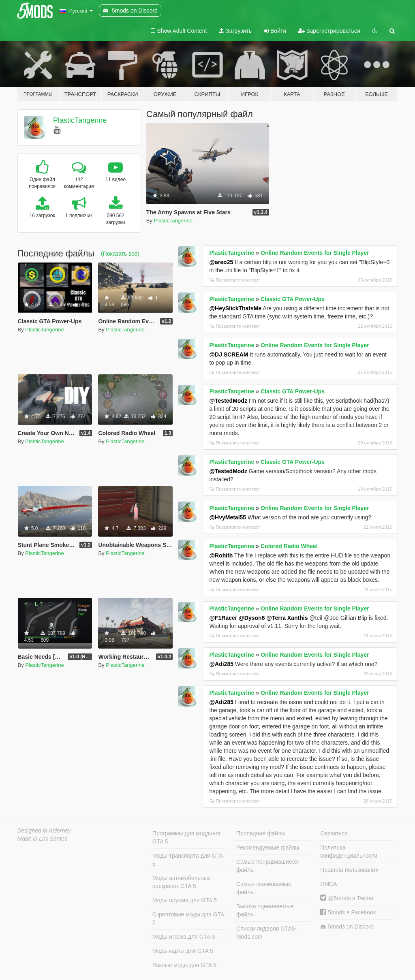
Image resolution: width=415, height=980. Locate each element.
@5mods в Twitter (347, 898)
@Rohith (221, 555)
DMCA (328, 884)
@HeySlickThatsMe (235, 308)
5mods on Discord (347, 927)
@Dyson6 (252, 618)
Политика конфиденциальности (349, 852)
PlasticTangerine (80, 120)
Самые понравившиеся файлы (267, 866)
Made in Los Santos (43, 839)
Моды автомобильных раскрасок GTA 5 (182, 882)
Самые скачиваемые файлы (264, 888)
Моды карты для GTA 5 (183, 951)
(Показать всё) (120, 254)
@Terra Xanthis (287, 618)
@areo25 (221, 262)
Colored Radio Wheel (289, 546)
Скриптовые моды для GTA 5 (188, 918)
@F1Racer (223, 618)
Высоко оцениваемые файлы (265, 910)
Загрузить (235, 31)
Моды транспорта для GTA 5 (188, 860)
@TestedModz (228, 401)
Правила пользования (349, 870)
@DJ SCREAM (229, 354)
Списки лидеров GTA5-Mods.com (266, 933)
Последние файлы (261, 833)
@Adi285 (221, 664)
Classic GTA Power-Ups (293, 299)
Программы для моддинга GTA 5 (187, 837)
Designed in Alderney (44, 831)
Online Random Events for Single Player (315, 253)
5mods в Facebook (348, 912)
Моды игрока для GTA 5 (184, 937)
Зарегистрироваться (329, 31)
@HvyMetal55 (228, 517)
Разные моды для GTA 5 (184, 965)
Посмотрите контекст (235, 280)
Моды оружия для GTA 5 (185, 900)
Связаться (334, 833)
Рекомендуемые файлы (268, 848)
